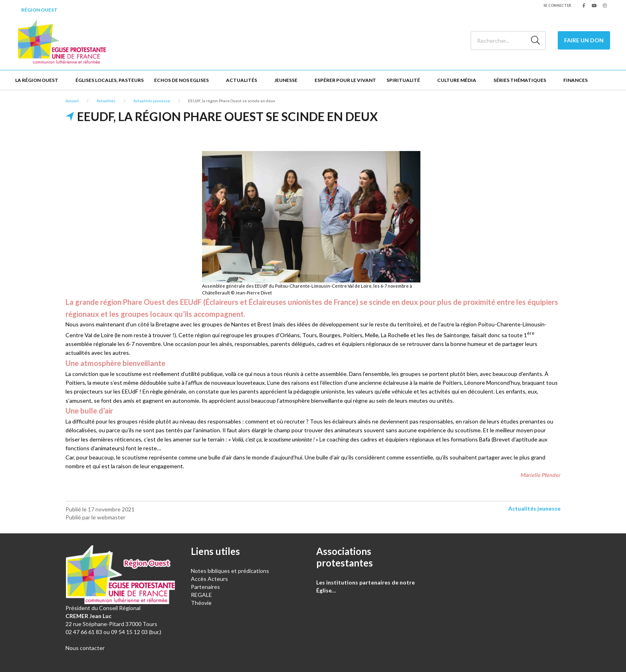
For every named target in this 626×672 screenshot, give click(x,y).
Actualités (242, 80)
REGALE (201, 595)
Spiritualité (403, 80)
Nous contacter (85, 648)
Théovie (201, 603)
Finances (575, 80)
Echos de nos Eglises (181, 80)
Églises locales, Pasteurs (110, 80)
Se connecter (557, 5)
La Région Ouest (37, 80)
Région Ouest (39, 10)
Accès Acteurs (209, 579)
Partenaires (205, 587)
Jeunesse (286, 80)
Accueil (72, 101)
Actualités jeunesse (152, 101)
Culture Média (457, 80)
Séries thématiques (520, 80)
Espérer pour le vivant (345, 80)
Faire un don (584, 40)
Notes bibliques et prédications (230, 571)
